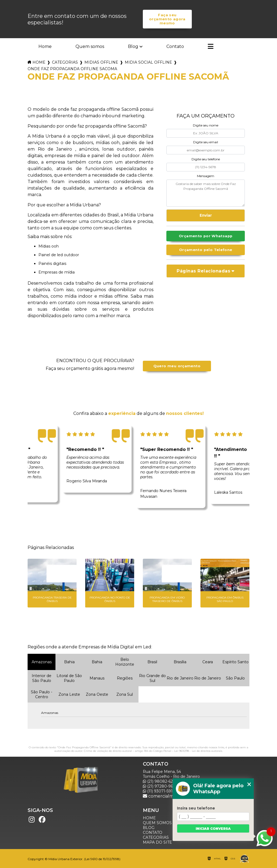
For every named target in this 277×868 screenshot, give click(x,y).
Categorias (65, 62)
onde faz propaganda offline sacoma (72, 69)
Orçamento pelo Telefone (206, 250)
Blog (133, 46)
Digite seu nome (206, 125)
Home (45, 46)
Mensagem (206, 176)
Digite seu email (206, 142)
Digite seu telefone (206, 159)
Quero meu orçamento (177, 366)
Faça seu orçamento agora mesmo (167, 19)
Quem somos (90, 46)
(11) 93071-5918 (159, 791)
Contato (175, 46)
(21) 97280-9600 (161, 786)
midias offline (101, 62)
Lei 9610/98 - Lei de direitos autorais (198, 751)
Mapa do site (157, 842)
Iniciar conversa (213, 829)
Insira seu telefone (196, 808)
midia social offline (148, 62)
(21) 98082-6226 (160, 781)
